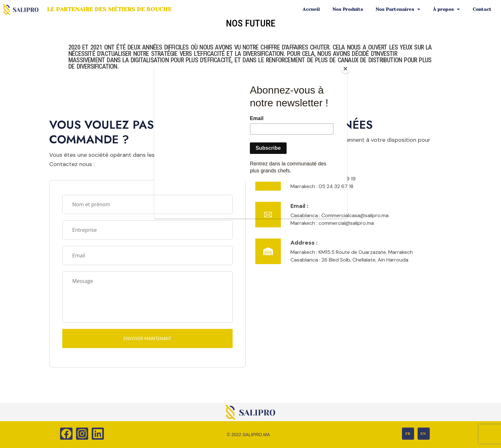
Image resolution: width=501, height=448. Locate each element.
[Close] (345, 69)
